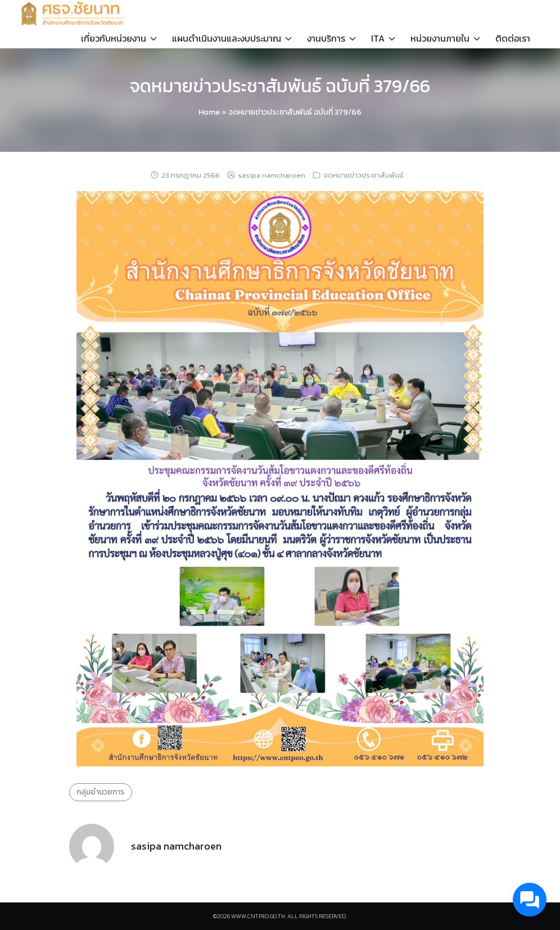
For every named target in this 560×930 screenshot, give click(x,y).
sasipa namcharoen (272, 175)
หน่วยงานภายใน (440, 38)
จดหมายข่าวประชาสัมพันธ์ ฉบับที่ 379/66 (280, 86)
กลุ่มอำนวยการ (101, 792)
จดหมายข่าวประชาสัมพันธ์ (363, 175)
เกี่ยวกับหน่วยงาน (114, 38)
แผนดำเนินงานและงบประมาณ (227, 38)
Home (209, 112)
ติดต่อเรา (513, 38)
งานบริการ (326, 38)
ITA (378, 38)
